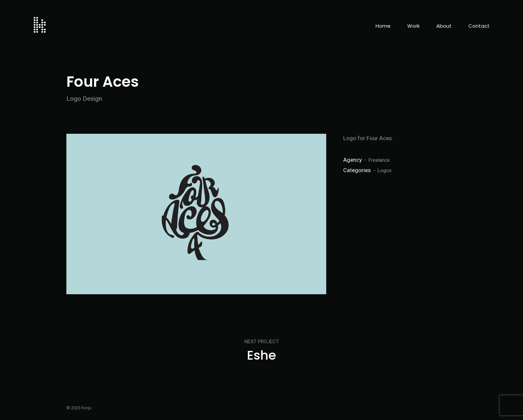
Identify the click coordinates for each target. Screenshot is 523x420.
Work (413, 26)
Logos (385, 170)
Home (383, 26)
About (444, 26)
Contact (479, 26)
